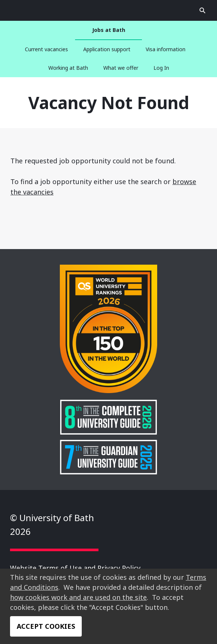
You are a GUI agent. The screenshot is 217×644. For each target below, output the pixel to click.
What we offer (121, 68)
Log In (161, 68)
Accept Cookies (46, 626)
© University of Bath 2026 (52, 524)
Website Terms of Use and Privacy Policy (75, 568)
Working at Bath (68, 68)
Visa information (166, 49)
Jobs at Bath (109, 30)
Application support (107, 49)
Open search (14, 10)
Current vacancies (46, 49)
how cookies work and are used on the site (78, 597)
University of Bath (105, 10)
